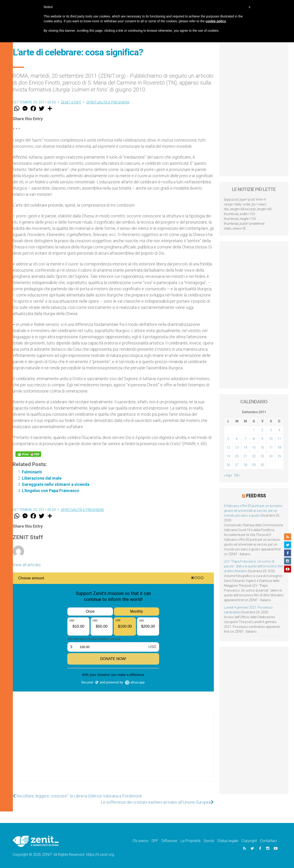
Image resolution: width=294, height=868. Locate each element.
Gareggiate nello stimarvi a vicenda (56, 484)
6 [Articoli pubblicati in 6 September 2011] (237, 439)
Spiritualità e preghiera (108, 102)
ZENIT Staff (71, 102)
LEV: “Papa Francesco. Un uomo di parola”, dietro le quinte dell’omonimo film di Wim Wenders (254, 566)
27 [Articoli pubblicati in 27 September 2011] (237, 465)
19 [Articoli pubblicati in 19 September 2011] (228, 456)
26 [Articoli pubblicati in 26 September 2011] (228, 465)
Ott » (237, 475)
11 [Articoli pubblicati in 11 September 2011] (279, 439)
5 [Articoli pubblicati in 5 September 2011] (228, 439)
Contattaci (268, 841)
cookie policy (216, 21)
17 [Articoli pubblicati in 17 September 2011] (271, 447)
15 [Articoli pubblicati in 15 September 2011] (254, 447)
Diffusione (169, 841)
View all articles (27, 565)
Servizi (209, 841)
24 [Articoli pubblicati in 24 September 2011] (271, 456)
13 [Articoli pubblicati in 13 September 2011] (237, 447)
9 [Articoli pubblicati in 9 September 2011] (262, 439)
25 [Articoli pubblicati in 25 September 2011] (279, 456)
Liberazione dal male (42, 478)
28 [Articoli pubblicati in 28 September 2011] (245, 465)
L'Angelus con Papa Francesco (51, 491)
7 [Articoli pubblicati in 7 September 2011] (245, 439)
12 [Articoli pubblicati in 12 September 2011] (228, 447)
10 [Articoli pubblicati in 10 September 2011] (271, 439)
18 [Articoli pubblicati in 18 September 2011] (279, 447)
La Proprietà (190, 841)
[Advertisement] (113, 751)
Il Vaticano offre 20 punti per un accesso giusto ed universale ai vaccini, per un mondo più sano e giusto (253, 511)
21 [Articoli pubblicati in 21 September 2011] (245, 456)
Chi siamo (140, 841)
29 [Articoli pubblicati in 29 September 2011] (254, 465)
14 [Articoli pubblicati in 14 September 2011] (245, 447)
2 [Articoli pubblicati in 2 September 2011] (262, 430)
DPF (155, 841)
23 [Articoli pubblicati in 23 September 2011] (262, 456)
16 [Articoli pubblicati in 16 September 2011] (262, 447)
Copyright (249, 841)
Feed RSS (256, 496)
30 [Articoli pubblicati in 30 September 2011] (262, 465)
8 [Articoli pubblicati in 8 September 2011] (254, 439)
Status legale (228, 841)
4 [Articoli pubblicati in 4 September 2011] (279, 430)
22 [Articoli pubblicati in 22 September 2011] (254, 456)
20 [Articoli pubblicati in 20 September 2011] (237, 456)
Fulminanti (32, 472)
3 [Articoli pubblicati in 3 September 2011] (271, 430)
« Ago (228, 475)
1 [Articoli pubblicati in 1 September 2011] (254, 430)
